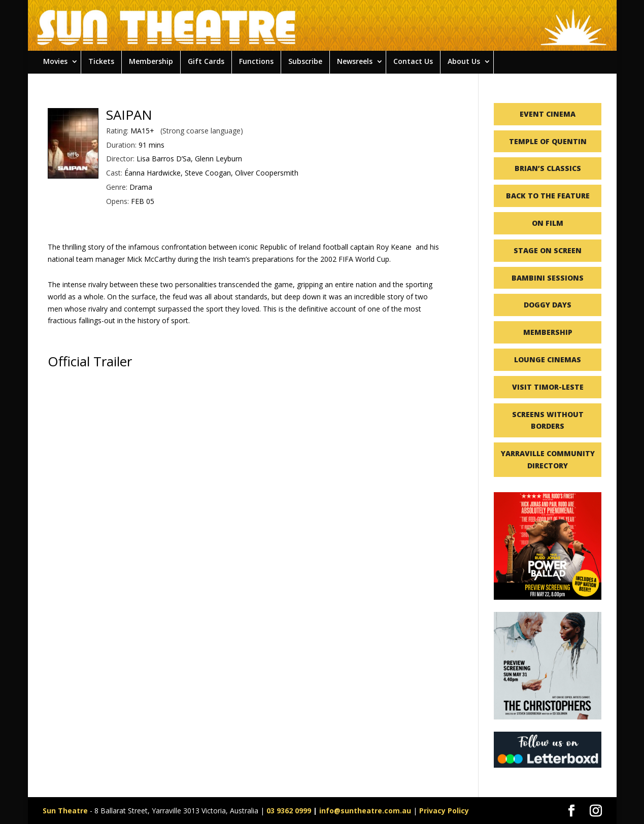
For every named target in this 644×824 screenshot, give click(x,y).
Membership (151, 61)
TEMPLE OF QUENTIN (548, 141)
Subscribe (305, 61)
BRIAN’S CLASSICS (548, 168)
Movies (55, 61)
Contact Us (413, 61)
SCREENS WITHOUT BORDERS (548, 420)
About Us (464, 61)
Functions (256, 61)
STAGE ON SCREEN (548, 250)
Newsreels (355, 61)
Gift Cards (206, 61)
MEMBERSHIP (548, 332)
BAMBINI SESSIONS (548, 278)
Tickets (101, 61)
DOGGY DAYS (548, 305)
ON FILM (548, 223)
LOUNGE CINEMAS (548, 359)
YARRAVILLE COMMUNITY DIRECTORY (548, 459)
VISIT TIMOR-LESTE (548, 387)
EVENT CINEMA (548, 114)
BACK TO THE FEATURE (548, 196)
